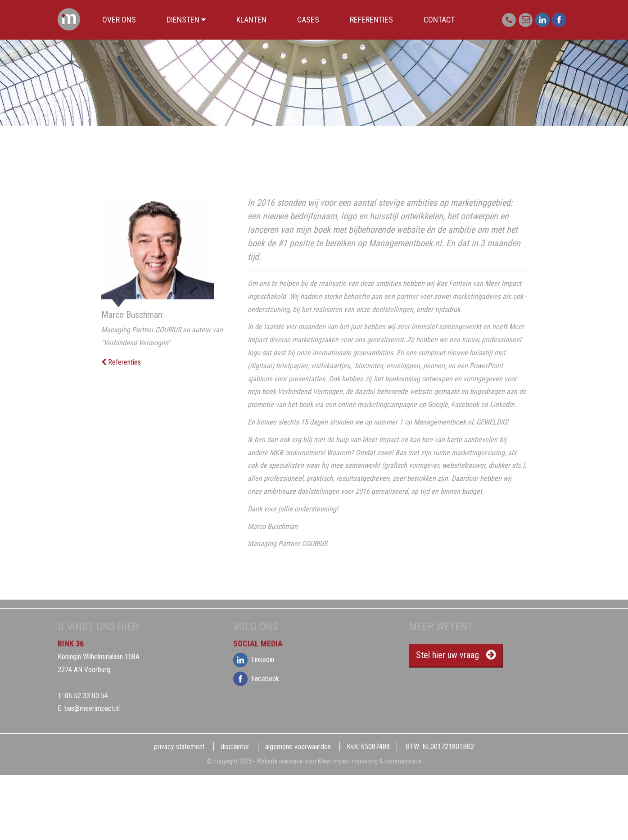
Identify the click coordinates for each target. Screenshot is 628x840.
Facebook (242, 679)
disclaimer (235, 747)
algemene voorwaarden (298, 747)
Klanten (251, 20)
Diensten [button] (186, 20)
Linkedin (242, 660)
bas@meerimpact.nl (92, 708)
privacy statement (179, 747)
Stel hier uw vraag (447, 655)
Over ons (119, 20)
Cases (308, 20)
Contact (439, 20)
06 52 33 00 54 (86, 696)
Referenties (371, 20)
